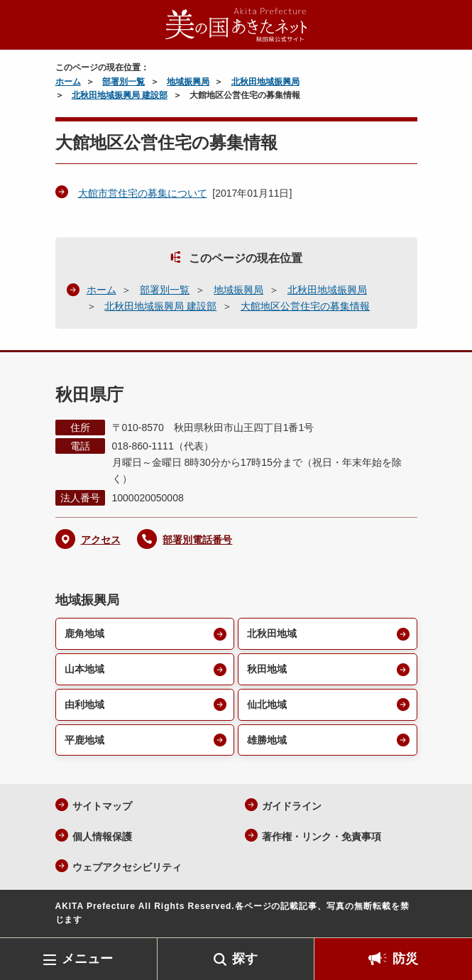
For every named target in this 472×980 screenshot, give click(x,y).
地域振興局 (188, 82)
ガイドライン (292, 806)
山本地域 (84, 669)
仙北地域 (267, 704)
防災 (405, 959)
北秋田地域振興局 (265, 82)
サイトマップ (102, 806)
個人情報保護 (102, 837)
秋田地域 (267, 669)
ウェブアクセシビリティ (127, 867)
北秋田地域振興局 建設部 (120, 95)
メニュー (87, 959)
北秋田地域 (272, 633)
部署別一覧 (124, 82)
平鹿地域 (84, 740)
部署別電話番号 (197, 540)
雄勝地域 (267, 740)
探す (245, 959)
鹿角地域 (84, 633)
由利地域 (84, 704)
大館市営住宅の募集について (143, 193)
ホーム (68, 82)
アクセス (101, 540)
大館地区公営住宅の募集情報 (305, 306)
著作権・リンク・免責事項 (322, 837)
